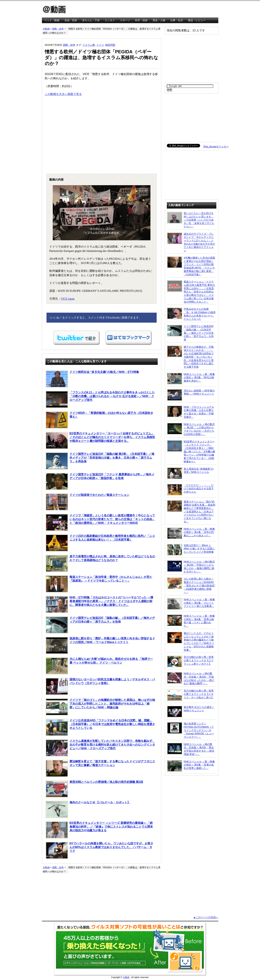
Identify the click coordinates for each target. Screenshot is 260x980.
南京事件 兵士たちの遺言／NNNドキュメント (191, 712)
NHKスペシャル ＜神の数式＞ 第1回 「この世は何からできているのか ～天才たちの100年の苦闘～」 (191, 429)
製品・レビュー (197, 20)
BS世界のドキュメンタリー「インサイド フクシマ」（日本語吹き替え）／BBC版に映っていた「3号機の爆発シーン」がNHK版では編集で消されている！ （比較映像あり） (191, 451)
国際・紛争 (58, 29)
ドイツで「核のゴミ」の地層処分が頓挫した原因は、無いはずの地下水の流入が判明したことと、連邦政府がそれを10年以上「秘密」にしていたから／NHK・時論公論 (100, 707)
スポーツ (125, 20)
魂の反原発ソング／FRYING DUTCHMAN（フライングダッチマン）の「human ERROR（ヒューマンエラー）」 (190, 730)
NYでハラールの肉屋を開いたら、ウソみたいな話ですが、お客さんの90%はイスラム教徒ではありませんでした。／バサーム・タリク (99, 850)
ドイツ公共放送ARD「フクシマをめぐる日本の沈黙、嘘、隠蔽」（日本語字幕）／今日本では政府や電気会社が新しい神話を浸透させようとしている (100, 727)
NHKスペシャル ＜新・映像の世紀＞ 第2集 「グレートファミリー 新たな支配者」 (191, 604)
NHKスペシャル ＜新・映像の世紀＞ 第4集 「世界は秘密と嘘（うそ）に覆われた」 (191, 621)
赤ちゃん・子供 (91, 20)
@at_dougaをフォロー (216, 147)
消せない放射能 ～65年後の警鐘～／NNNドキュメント (191, 395)
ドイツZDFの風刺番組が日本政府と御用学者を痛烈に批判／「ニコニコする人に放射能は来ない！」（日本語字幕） (100, 543)
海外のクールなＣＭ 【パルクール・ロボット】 (88, 809)
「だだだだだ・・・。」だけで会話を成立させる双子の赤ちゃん (190, 490)
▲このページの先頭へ (206, 917)
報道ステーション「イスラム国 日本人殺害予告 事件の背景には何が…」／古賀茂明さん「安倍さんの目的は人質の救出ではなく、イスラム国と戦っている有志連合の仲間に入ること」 (191, 292)
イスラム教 (89, 45)
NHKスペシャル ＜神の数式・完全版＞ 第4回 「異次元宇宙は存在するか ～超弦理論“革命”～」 (191, 749)
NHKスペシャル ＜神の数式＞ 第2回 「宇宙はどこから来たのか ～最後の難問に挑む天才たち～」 (191, 567)
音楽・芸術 (71, 20)
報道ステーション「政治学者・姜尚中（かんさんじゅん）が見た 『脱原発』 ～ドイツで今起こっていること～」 (99, 584)
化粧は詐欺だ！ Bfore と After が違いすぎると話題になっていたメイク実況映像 (191, 550)
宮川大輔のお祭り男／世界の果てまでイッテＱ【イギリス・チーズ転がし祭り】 (190, 695)
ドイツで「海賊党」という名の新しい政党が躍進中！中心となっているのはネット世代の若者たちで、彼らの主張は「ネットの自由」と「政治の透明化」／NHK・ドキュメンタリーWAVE (100, 522)
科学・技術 (141, 20)
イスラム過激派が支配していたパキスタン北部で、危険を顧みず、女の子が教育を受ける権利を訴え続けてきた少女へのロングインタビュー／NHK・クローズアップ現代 (100, 748)
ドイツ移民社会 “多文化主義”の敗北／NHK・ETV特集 (92, 379)
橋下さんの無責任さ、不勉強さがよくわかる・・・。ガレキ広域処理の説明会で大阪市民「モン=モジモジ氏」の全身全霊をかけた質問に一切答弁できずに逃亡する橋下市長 (190, 357)
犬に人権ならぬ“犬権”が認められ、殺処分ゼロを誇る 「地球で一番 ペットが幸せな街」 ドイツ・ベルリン (99, 666)
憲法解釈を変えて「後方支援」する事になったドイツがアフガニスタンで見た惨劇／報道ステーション (100, 768)
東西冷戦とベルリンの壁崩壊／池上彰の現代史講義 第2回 (94, 789)
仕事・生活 (177, 20)
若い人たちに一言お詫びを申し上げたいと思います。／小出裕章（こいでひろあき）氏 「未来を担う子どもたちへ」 (191, 220)
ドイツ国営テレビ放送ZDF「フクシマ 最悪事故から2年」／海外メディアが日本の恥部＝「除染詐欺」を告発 (100, 481)
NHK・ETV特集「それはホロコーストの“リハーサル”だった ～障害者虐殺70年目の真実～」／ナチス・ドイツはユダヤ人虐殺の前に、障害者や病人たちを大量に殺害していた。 (99, 604)
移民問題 (110, 45)
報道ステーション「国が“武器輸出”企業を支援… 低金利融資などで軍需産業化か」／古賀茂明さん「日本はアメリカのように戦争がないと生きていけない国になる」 (191, 511)
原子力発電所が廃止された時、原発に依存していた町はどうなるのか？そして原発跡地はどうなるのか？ (100, 563)
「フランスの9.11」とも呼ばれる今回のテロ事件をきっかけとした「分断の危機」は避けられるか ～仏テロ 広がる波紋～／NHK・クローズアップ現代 (100, 399)
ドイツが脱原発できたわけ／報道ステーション (87, 502)
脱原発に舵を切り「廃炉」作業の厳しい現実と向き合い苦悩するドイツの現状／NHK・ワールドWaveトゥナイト (100, 645)
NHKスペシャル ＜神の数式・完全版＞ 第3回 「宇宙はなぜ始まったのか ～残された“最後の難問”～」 (191, 678)
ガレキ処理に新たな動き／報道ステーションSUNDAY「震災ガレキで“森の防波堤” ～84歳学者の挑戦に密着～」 (191, 585)
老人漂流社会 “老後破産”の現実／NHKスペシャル (190, 473)
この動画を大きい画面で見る (63, 94)
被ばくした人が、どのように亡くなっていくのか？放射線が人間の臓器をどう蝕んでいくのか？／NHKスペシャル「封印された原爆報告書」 (190, 641)
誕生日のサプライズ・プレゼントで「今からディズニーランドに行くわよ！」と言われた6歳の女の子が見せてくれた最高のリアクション (191, 242)
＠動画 (46, 29)
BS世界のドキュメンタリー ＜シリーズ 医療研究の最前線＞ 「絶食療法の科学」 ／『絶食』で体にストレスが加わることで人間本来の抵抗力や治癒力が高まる (99, 830)
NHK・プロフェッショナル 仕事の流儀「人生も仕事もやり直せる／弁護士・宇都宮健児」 (190, 412)
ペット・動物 (52, 20)
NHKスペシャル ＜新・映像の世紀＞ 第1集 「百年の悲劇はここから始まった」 (191, 533)
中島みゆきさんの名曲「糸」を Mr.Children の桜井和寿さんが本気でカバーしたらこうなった (191, 314)
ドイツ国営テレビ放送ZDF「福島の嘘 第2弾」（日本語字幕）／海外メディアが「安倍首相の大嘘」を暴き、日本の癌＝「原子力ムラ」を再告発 (100, 461)
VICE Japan (68, 299)
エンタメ (110, 20)
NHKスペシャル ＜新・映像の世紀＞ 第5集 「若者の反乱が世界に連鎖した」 (191, 766)
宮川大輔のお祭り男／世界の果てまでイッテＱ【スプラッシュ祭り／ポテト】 (190, 661)
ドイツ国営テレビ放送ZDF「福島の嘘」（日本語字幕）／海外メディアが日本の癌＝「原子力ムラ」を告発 (100, 625)
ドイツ (100, 45)
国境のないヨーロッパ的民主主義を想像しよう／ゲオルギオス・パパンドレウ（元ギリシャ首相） (100, 686)
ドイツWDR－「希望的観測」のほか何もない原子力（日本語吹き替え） (99, 420)
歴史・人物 (159, 20)
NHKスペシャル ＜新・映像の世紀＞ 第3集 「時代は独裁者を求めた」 (191, 379)
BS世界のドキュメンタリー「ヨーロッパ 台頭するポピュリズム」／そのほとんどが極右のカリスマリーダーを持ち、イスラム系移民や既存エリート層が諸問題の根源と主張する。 (100, 440)
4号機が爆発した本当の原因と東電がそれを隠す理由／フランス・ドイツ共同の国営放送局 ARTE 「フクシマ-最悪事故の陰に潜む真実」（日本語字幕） (191, 266)
